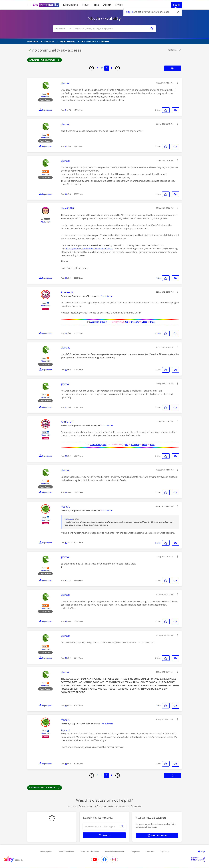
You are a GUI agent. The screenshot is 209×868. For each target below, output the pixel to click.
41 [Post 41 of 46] (66, 580)
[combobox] (110, 29)
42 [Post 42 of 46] (66, 621)
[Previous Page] (92, 68)
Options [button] (172, 50)
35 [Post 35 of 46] (66, 333)
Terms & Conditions (66, 852)
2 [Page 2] (102, 68)
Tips (96, 5)
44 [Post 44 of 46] (66, 706)
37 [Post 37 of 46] (66, 407)
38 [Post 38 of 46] (66, 456)
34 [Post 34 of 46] (66, 278)
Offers (119, 5)
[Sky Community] (46, 5)
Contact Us (150, 852)
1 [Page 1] (98, 68)
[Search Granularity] (63, 29)
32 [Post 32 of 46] (66, 146)
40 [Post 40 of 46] (66, 543)
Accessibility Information (115, 852)
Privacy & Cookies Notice (89, 852)
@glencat (69, 519)
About (107, 5)
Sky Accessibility (104, 18)
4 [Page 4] (111, 68)
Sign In (177, 5)
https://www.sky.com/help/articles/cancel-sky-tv (89, 249)
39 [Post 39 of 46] (66, 492)
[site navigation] (29, 5)
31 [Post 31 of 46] (66, 110)
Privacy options (46, 852)
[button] (177, 83)
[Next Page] (118, 68)
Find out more (107, 296)
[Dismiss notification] (178, 12)
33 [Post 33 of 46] (66, 194)
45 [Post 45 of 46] (66, 764)
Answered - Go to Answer (45, 60)
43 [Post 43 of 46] (66, 658)
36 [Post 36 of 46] (66, 370)
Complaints (135, 852)
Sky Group (165, 852)
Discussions (71, 5)
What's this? (45, 97)
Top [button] (203, 851)
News (86, 5)
